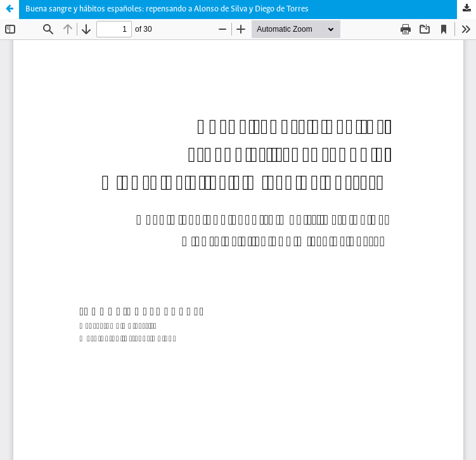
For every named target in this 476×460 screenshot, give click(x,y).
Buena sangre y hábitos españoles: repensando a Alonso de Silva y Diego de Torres (167, 9)
